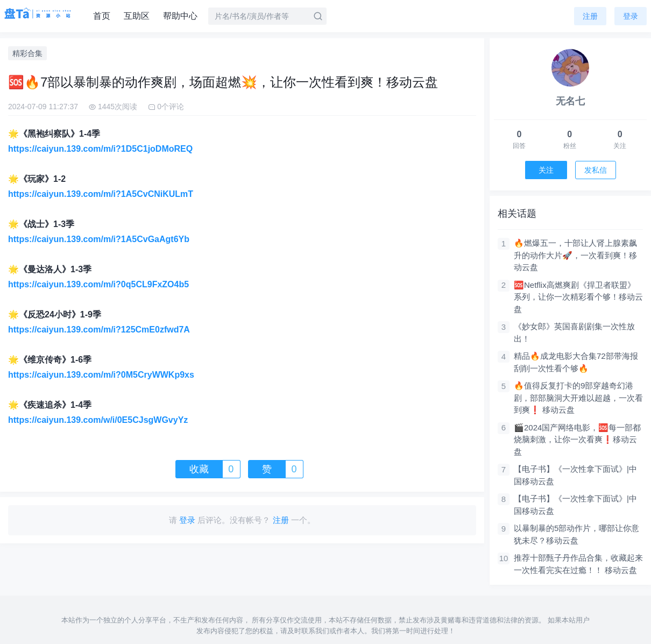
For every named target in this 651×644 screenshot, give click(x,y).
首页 (102, 16)
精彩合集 (27, 53)
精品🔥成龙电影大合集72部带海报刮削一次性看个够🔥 (576, 362)
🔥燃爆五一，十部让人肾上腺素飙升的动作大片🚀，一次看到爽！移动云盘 (575, 255)
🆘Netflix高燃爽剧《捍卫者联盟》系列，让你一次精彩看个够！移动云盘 (578, 297)
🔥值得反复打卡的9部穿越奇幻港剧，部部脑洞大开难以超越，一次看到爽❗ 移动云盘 (578, 398)
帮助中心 (180, 16)
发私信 (596, 170)
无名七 (570, 101)
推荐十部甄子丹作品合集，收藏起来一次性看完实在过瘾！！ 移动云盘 (578, 564)
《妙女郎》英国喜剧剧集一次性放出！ (574, 332)
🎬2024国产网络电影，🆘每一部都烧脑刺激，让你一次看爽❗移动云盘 (577, 440)
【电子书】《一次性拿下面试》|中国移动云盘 (575, 475)
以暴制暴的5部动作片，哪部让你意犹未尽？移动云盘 (576, 534)
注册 (590, 16)
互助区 (137, 16)
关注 (546, 170)
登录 (631, 16)
